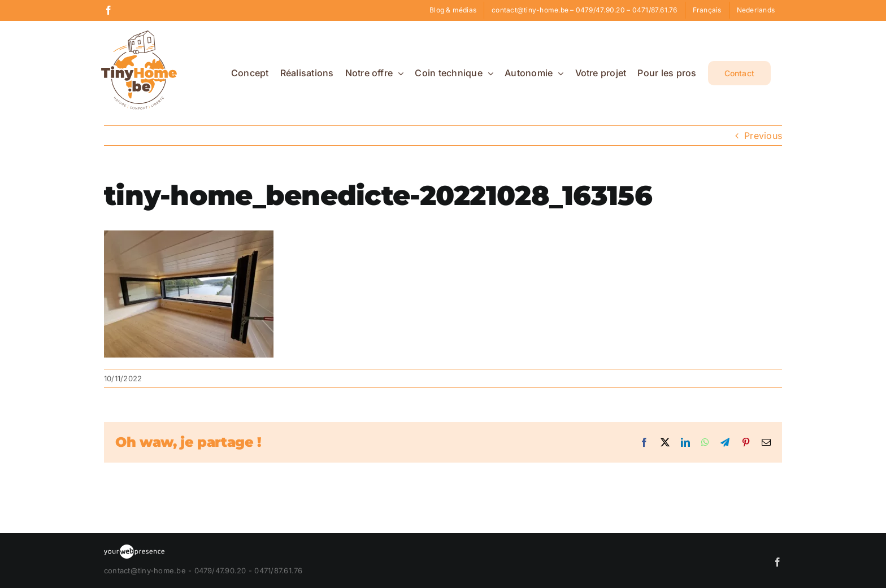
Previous (763, 136)
